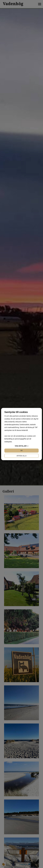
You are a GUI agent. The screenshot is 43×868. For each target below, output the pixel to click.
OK (21, 451)
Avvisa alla (22, 456)
